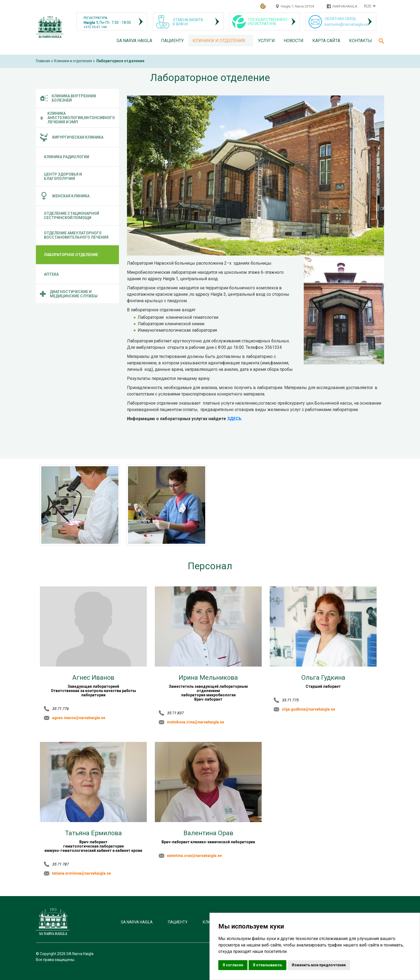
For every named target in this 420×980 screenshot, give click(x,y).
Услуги (266, 41)
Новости (294, 41)
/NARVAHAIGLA (345, 6)
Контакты (361, 41)
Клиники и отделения (219, 41)
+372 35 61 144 (95, 27)
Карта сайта (326, 41)
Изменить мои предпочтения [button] (319, 965)
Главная (43, 61)
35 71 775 (290, 700)
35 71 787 (60, 864)
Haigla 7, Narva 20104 (297, 6)
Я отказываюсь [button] (267, 965)
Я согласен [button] (233, 965)
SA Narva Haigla (134, 41)
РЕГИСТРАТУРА (95, 18)
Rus (368, 6)
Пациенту (172, 41)
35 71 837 (175, 713)
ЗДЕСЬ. (234, 419)
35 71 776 (60, 709)
